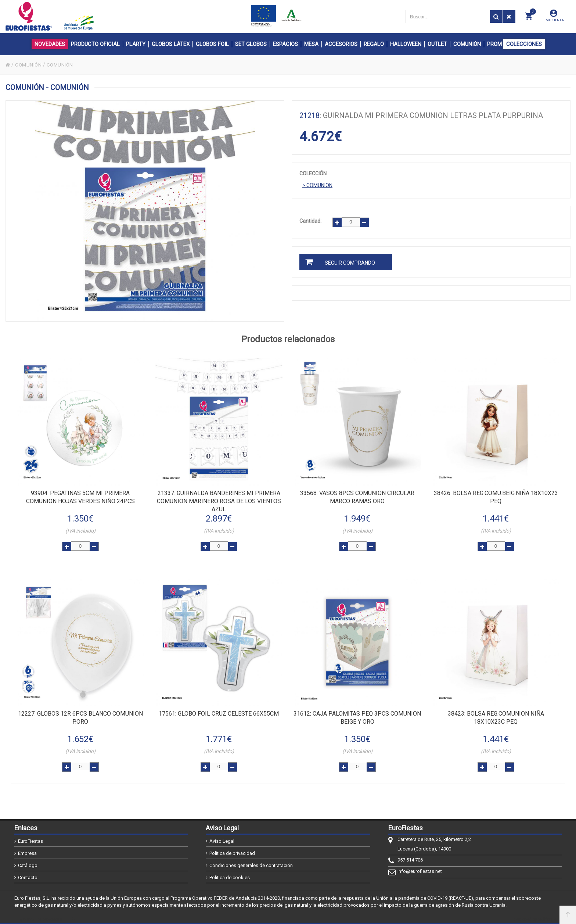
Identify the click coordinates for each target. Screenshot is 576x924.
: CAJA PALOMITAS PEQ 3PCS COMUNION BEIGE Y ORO (357, 715)
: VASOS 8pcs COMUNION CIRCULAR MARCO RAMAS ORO (357, 496)
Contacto (28, 873)
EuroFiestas (30, 837)
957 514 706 (410, 856)
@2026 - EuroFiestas (41, 916)
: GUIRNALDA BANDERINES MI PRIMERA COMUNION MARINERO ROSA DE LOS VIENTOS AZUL (219, 500)
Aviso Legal (222, 837)
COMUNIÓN (29, 65)
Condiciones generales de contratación (251, 861)
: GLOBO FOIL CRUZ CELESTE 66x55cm (219, 711)
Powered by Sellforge (535, 916)
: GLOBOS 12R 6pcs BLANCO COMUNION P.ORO (80, 715)
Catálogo (28, 861)
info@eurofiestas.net (420, 867)
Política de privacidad (232, 849)
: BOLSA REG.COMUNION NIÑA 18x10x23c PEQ (496, 715)
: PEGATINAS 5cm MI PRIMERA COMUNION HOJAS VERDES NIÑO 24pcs (80, 496)
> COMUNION (317, 185)
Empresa (27, 849)
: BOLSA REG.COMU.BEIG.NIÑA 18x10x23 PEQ (496, 496)
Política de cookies (230, 873)
